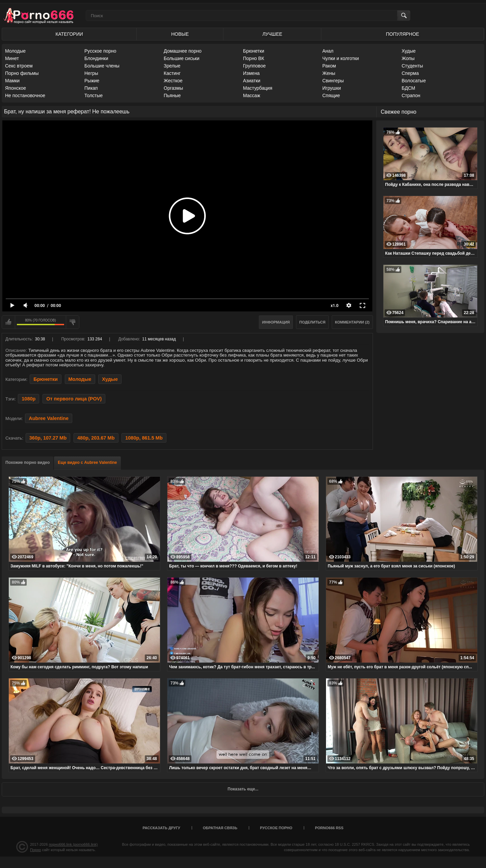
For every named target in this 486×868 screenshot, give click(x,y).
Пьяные (172, 95)
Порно (35, 850)
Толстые (93, 95)
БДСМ (408, 88)
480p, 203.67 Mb (96, 438)
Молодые (15, 51)
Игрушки (332, 88)
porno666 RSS (329, 828)
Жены (329, 73)
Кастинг (172, 73)
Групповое (254, 66)
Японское (16, 88)
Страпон (411, 95)
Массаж (252, 95)
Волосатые (414, 81)
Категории (69, 34)
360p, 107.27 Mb (48, 438)
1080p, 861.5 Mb (144, 438)
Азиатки (252, 81)
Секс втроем (19, 66)
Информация (276, 322)
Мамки (12, 81)
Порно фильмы (22, 73)
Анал (328, 51)
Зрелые (172, 66)
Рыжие (92, 81)
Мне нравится (8, 322)
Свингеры (333, 81)
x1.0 (335, 306)
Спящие (331, 95)
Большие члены (102, 66)
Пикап (91, 88)
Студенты (412, 66)
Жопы (408, 58)
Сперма (410, 73)
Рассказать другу (161, 828)
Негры (91, 73)
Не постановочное (25, 95)
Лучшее (272, 34)
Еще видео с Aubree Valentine (87, 463)
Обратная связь (220, 828)
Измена (251, 73)
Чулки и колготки (341, 58)
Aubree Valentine (49, 418)
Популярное (403, 34)
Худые (409, 51)
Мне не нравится (73, 322)
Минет (12, 58)
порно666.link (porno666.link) (73, 844)
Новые (180, 34)
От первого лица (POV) (74, 399)
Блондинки (96, 58)
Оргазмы (173, 88)
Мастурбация (258, 88)
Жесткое (173, 81)
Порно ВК (254, 58)
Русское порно (100, 51)
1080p (29, 399)
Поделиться (312, 322)
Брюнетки (254, 51)
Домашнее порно (183, 51)
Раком (329, 66)
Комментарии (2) (353, 322)
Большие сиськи (182, 58)
